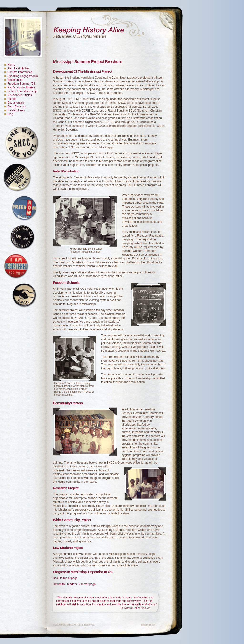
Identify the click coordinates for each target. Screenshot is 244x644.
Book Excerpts (17, 106)
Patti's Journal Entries (21, 87)
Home (11, 65)
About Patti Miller (18, 68)
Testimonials (15, 80)
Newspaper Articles (20, 95)
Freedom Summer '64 (21, 84)
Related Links (16, 110)
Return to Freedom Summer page (74, 584)
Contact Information (20, 72)
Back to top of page (65, 578)
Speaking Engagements (23, 76)
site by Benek (148, 625)
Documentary (16, 103)
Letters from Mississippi (22, 91)
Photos (12, 99)
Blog (10, 114)
